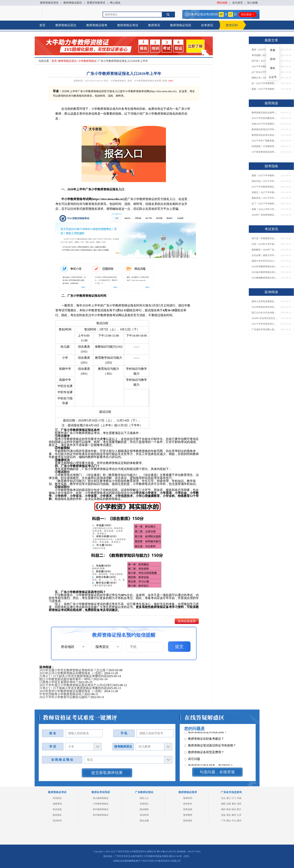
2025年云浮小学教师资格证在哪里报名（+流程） (72, 673)
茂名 (229, 815)
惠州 (239, 821)
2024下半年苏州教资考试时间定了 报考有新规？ (265, 118)
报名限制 (144, 809)
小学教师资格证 (87, 61)
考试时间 (144, 815)
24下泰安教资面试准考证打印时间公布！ (265, 152)
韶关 (234, 809)
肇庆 (234, 804)
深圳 (239, 804)
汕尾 (229, 804)
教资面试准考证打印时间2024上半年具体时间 (265, 129)
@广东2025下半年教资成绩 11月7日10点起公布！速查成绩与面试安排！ (265, 72)
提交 (179, 647)
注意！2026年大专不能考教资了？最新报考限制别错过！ (265, 244)
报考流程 (188, 809)
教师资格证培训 (181, 25)
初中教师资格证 (101, 809)
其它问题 (192, 742)
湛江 (229, 798)
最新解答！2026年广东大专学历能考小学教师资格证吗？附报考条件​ (265, 250)
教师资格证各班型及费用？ (204, 735)
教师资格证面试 (73, 3)
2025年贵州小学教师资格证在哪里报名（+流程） (72, 691)
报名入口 (144, 798)
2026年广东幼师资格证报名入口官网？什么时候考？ (265, 215)
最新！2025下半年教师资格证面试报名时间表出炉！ (265, 89)
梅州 (234, 815)
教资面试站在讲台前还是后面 (265, 135)
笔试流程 (57, 809)
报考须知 (188, 821)
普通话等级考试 (96, 3)
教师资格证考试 (128, 25)
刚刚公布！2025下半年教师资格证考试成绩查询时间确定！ (265, 78)
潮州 (223, 809)
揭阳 (223, 804)
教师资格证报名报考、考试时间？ (209, 749)
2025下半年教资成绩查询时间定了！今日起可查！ (265, 66)
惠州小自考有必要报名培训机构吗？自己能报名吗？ (265, 301)
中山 (234, 821)
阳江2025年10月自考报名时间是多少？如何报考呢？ (265, 313)
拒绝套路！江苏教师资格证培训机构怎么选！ (265, 146)
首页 (42, 25)
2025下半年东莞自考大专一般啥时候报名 (265, 324)
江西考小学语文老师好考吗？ (59, 682)
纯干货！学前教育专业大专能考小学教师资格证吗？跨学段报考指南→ (265, 238)
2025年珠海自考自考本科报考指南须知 (265, 307)
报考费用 (188, 815)
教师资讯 (154, 25)
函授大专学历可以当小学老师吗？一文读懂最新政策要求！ (265, 261)
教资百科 (232, 25)
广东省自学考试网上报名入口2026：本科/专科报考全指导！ (265, 329)
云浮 (239, 815)
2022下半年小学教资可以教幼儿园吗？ (65, 697)
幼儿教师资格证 (101, 798)
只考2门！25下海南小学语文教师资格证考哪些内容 (73, 688)
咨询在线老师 (187, 621)
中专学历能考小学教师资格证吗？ (62, 694)
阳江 (239, 809)
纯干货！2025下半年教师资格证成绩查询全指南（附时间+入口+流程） (265, 61)
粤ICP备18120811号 (166, 852)
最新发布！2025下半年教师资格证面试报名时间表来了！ (265, 198)
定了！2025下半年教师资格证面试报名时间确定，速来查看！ (265, 204)
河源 (239, 798)
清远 (223, 815)
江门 (234, 798)
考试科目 (57, 798)
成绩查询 (57, 804)
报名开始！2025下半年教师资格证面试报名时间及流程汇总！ (265, 181)
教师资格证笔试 (49, 3)
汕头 (223, 798)
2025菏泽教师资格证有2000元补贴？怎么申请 (265, 267)
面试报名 (57, 815)
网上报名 (115, 3)
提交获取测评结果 (107, 773)
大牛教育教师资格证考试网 (148, 81)
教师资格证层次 (66, 25)
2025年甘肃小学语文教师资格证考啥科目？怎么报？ (74, 670)
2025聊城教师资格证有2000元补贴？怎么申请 (265, 278)
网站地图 (222, 3)
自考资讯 (207, 25)
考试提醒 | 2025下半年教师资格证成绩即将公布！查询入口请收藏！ (265, 55)
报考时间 (188, 798)
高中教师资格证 (101, 815)
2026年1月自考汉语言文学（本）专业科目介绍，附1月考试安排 (265, 318)
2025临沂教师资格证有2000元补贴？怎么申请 (265, 272)
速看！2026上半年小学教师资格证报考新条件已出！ (265, 209)
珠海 (229, 809)
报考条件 (188, 804)
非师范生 (144, 804)
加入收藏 (252, 3)
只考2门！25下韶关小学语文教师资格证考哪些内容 (73, 676)
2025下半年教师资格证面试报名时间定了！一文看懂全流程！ (265, 187)
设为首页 (238, 3)
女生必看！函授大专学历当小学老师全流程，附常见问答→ (265, 255)
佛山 (229, 821)
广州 (223, 821)
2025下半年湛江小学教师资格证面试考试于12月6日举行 (76, 685)
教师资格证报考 (97, 25)
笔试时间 (57, 821)
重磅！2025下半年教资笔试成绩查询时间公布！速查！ (265, 50)
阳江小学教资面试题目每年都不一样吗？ (66, 679)
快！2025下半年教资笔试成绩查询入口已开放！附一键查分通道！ (265, 83)
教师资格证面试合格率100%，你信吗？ (265, 113)
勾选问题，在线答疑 (217, 772)
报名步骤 (144, 821)
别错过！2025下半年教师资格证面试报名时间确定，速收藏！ (265, 192)
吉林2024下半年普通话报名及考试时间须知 (265, 124)
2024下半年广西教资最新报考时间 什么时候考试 (265, 141)
